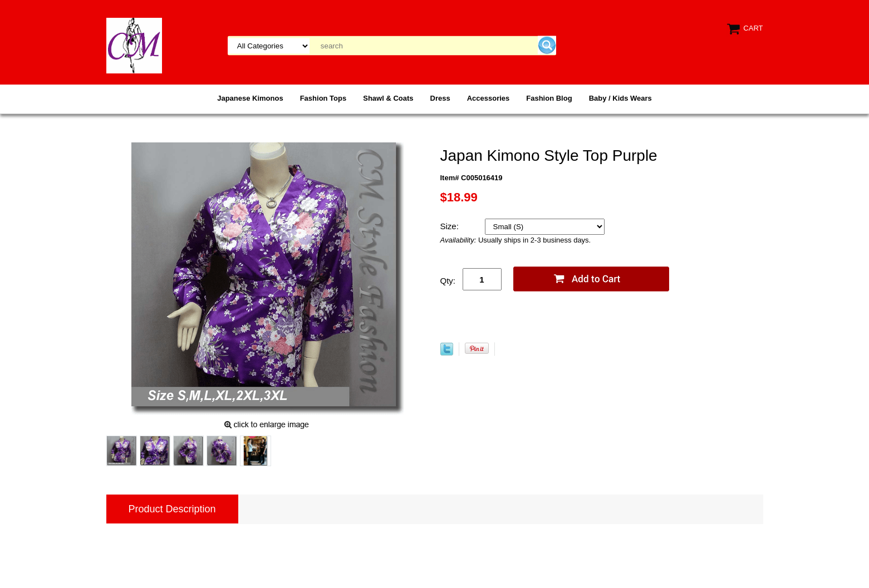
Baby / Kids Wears (620, 98)
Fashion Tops (323, 98)
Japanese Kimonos (250, 98)
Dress (440, 98)
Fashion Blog (549, 98)
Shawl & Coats (388, 98)
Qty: (448, 281)
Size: (451, 226)
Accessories (488, 98)
